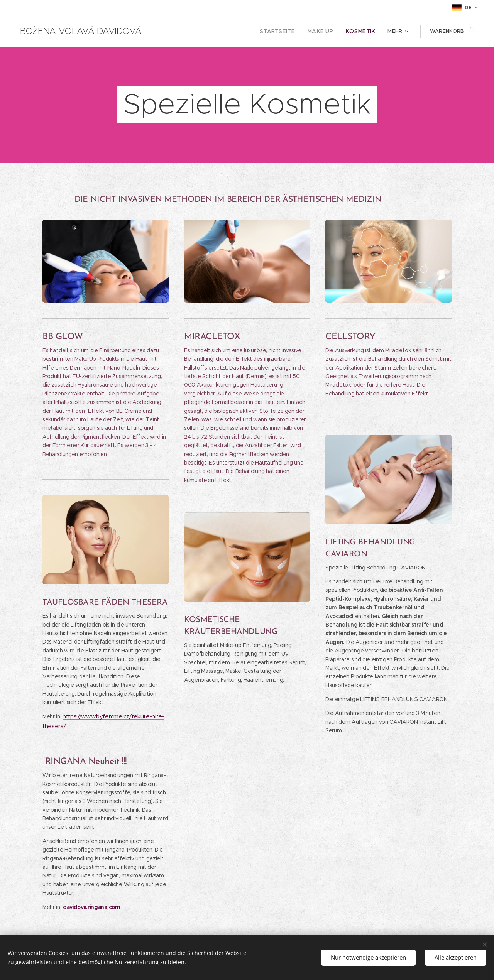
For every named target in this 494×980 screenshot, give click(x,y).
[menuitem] (286, 31)
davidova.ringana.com (91, 907)
